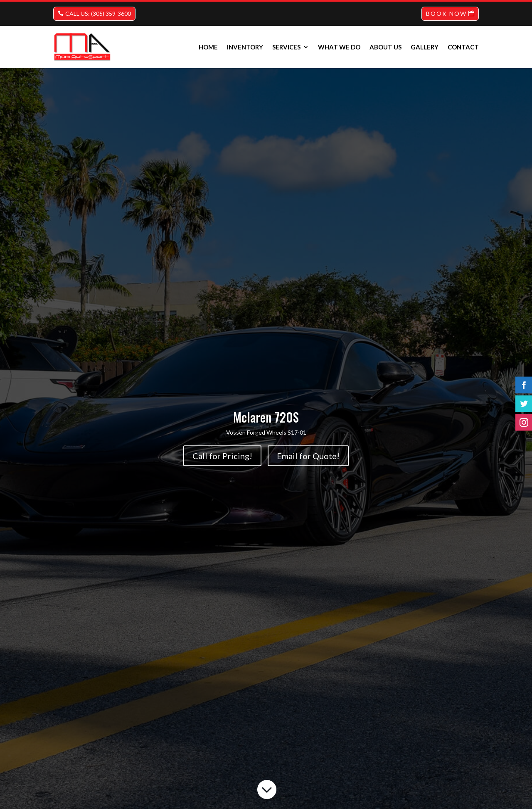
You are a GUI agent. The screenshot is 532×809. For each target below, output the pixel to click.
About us (385, 47)
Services (286, 47)
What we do (339, 47)
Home (208, 47)
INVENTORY (245, 47)
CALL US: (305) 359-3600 (98, 14)
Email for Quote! (308, 456)
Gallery (425, 47)
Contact (463, 47)
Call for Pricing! (222, 456)
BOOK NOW (446, 14)
